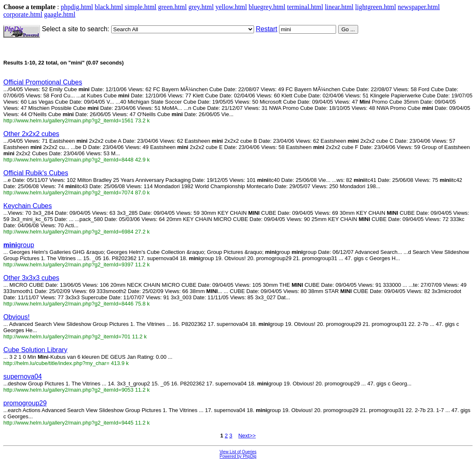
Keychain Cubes (28, 206)
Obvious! (16, 317)
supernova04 (23, 376)
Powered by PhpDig (238, 456)
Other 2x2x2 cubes (31, 134)
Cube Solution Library (35, 350)
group (19, 245)
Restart (267, 29)
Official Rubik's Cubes (36, 173)
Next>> (247, 436)
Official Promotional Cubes (43, 82)
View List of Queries (238, 452)
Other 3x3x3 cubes (31, 278)
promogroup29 (25, 403)
